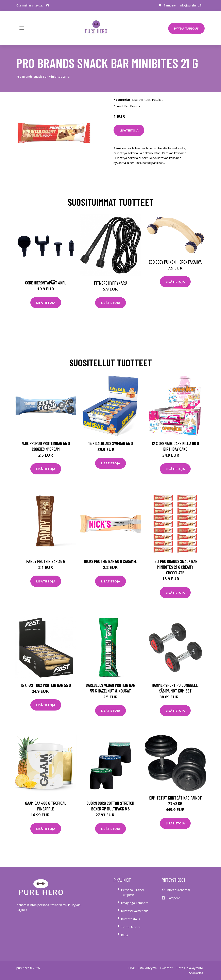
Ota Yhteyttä (148, 968)
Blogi (124, 935)
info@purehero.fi (190, 5)
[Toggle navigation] (22, 28)
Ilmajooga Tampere (135, 903)
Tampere (169, 5)
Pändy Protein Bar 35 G (46, 561)
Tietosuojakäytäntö (189, 968)
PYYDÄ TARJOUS (186, 28)
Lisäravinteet (141, 100)
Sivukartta (196, 973)
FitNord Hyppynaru (110, 283)
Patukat (157, 100)
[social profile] (48, 5)
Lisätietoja (129, 130)
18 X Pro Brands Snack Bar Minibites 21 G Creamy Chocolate (175, 567)
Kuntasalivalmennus (135, 911)
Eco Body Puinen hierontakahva (175, 262)
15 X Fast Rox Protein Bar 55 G (46, 685)
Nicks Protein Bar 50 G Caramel (110, 561)
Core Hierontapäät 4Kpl (46, 283)
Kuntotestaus (131, 919)
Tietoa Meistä (131, 927)
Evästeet (166, 968)
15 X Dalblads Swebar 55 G (110, 443)
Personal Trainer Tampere (133, 892)
